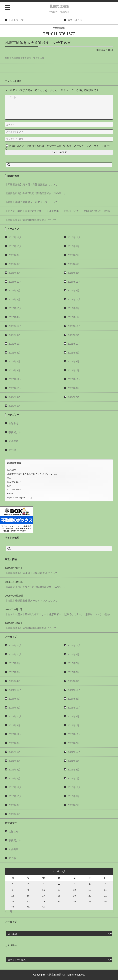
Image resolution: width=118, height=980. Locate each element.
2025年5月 (74, 264)
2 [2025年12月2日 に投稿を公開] (28, 884)
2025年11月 (74, 237)
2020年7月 (74, 397)
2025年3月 (74, 273)
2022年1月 (14, 344)
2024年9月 (14, 290)
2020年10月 (15, 388)
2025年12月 (15, 237)
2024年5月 (14, 299)
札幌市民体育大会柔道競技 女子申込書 (24, 58)
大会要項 (13, 441)
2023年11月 (74, 299)
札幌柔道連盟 (59, 6)
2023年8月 (74, 308)
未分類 (12, 450)
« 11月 (9, 911)
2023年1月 (74, 317)
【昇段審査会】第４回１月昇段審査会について (31, 184)
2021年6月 (74, 353)
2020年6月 (14, 406)
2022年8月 (14, 335)
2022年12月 (15, 326)
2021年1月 (74, 370)
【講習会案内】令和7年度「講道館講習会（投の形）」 (36, 193)
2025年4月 (14, 273)
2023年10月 (15, 308)
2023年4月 (14, 317)
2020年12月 (15, 379)
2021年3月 (14, 370)
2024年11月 (74, 282)
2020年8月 (14, 397)
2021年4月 (74, 361)
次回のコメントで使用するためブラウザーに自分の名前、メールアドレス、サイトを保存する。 (58, 147)
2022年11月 (74, 326)
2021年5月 (14, 361)
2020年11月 (74, 379)
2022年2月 (74, 335)
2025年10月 (15, 246)
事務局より (15, 432)
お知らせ (13, 423)
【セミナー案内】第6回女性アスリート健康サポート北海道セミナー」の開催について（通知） (58, 211)
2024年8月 (74, 290)
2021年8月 (14, 353)
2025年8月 (14, 255)
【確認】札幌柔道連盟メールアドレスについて (31, 202)
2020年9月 (74, 388)
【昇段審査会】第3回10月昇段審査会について (31, 220)
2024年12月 (15, 282)
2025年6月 (14, 264)
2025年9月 (74, 246)
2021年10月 (74, 344)
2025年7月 (74, 255)
